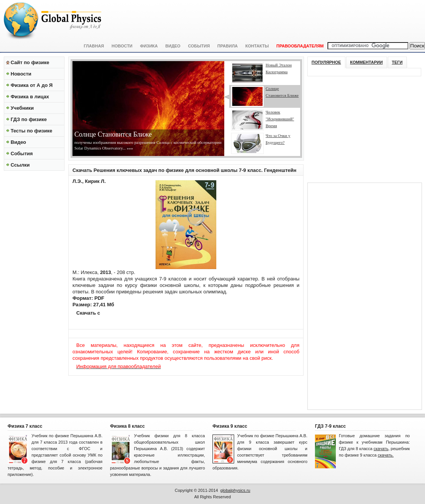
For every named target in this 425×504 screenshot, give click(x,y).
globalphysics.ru (235, 490)
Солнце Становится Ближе (113, 134)
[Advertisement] (34, 288)
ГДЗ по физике (29, 119)
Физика (149, 46)
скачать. (386, 455)
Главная (94, 46)
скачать (381, 449)
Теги (397, 62)
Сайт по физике (30, 62)
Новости (122, 46)
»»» (129, 148)
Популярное (326, 62)
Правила (228, 46)
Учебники (22, 108)
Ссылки (20, 165)
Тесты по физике (31, 131)
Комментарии (367, 62)
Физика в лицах (30, 97)
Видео (173, 46)
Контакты (257, 46)
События (199, 46)
